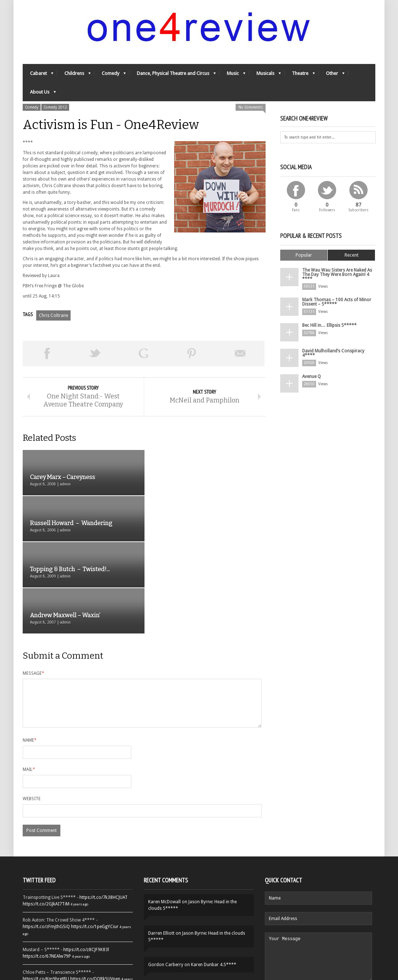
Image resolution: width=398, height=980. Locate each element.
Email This (240, 353)
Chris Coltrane (53, 315)
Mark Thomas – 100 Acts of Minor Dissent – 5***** (337, 302)
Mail (29, 686)
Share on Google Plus (143, 353)
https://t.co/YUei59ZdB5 (46, 925)
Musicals (265, 75)
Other (332, 75)
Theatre (300, 75)
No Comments (251, 107)
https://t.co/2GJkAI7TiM (46, 821)
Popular (304, 255)
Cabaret (38, 75)
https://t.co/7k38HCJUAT (104, 814)
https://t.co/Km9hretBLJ (46, 896)
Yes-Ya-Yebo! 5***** (188, 906)
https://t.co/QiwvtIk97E (94, 925)
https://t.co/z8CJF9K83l (86, 866)
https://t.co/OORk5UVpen (95, 896)
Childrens (74, 75)
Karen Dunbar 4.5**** (214, 881)
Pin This (192, 353)
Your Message (318, 878)
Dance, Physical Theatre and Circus (173, 75)
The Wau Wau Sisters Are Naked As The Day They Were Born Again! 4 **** (337, 275)
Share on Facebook (47, 353)
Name (30, 657)
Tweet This (95, 353)
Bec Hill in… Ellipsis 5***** (329, 325)
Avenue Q (311, 377)
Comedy (110, 75)
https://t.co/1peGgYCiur (95, 843)
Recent (352, 255)
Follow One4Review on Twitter (78, 947)
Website (32, 715)
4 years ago (79, 821)
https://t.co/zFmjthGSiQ (46, 843)
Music (232, 75)
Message (33, 581)
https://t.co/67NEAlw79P (47, 873)
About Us (39, 94)
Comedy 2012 (55, 107)
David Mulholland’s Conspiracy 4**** (333, 353)
